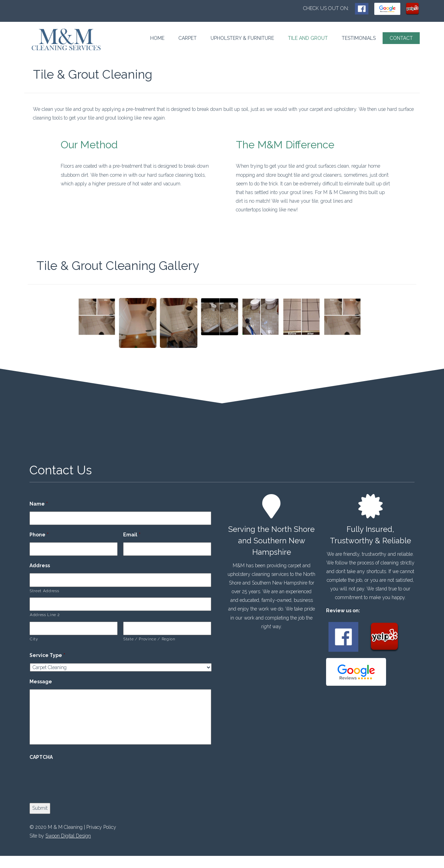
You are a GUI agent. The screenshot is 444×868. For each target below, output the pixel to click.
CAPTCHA (41, 757)
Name (39, 504)
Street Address (44, 591)
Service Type (47, 655)
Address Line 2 (45, 615)
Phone (39, 535)
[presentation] (82, 778)
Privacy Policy (101, 827)
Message (41, 682)
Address (40, 565)
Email (132, 535)
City (34, 639)
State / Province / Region (150, 639)
